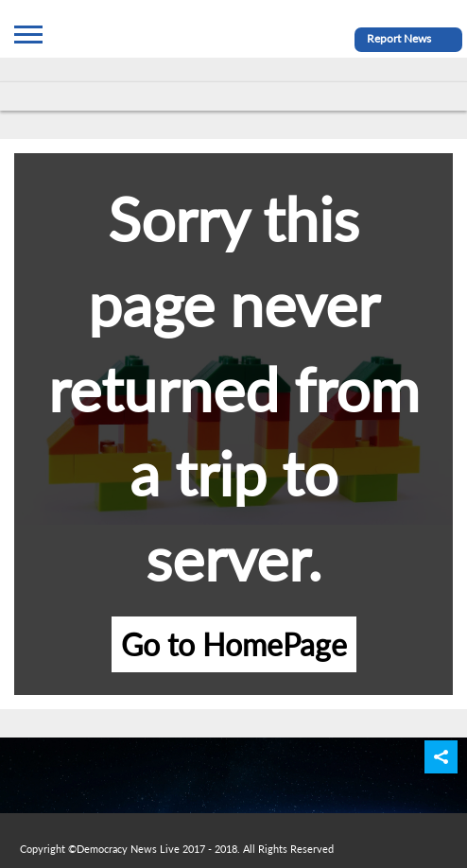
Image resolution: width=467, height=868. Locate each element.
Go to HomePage (234, 644)
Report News (399, 38)
